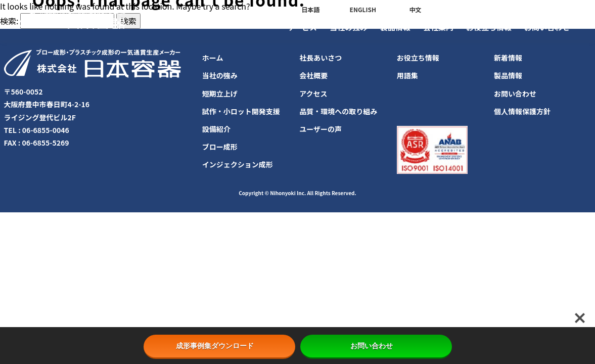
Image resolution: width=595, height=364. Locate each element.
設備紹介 (216, 129)
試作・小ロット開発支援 (241, 111)
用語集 (407, 75)
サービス (302, 27)
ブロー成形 (220, 147)
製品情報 (395, 27)
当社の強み (349, 27)
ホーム (213, 58)
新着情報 (508, 58)
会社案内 (438, 27)
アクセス (313, 94)
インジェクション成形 (238, 164)
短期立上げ (220, 94)
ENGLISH (363, 9)
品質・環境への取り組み (338, 111)
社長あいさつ (321, 58)
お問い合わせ (547, 27)
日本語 (310, 9)
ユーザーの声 (321, 129)
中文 (415, 9)
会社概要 (313, 75)
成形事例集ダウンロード (219, 346)
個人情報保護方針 (522, 111)
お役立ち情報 (489, 27)
